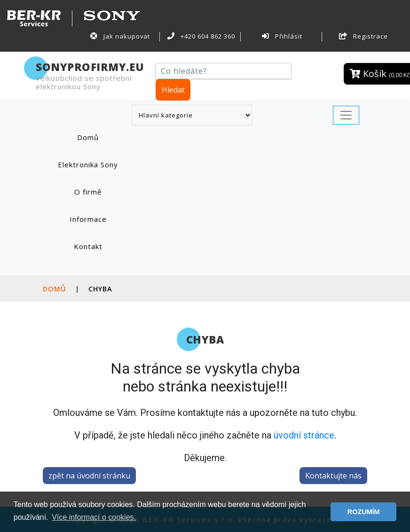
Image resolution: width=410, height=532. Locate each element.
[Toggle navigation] (346, 115)
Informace (88, 219)
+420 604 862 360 (201, 36)
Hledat (173, 90)
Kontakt (88, 246)
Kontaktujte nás (333, 476)
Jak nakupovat (120, 36)
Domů (98, 137)
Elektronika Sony (88, 164)
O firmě (88, 192)
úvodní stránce (304, 435)
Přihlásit (282, 36)
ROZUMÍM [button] (364, 512)
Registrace (363, 36)
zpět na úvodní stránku (89, 476)
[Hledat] (224, 71)
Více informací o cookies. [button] (94, 517)
